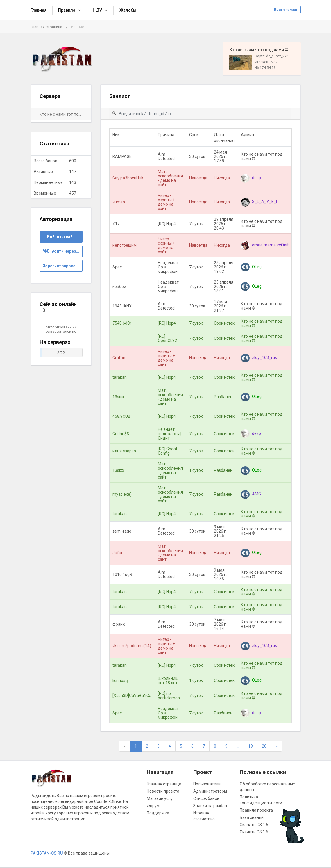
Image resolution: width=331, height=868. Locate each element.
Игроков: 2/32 (266, 62)
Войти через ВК (62, 251)
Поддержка (158, 813)
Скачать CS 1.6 (254, 825)
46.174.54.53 (265, 68)
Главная (39, 10)
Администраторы (210, 791)
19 (251, 746)
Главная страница (46, 27)
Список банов (206, 798)
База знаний (252, 817)
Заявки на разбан (210, 806)
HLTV (97, 10)
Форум (153, 806)
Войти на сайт (286, 10)
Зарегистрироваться (63, 266)
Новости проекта (163, 791)
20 (264, 746)
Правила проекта (256, 810)
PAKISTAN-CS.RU (47, 853)
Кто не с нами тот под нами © (61, 114)
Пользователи (207, 784)
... (238, 746)
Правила (67, 10)
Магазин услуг (161, 798)
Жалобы (128, 10)
